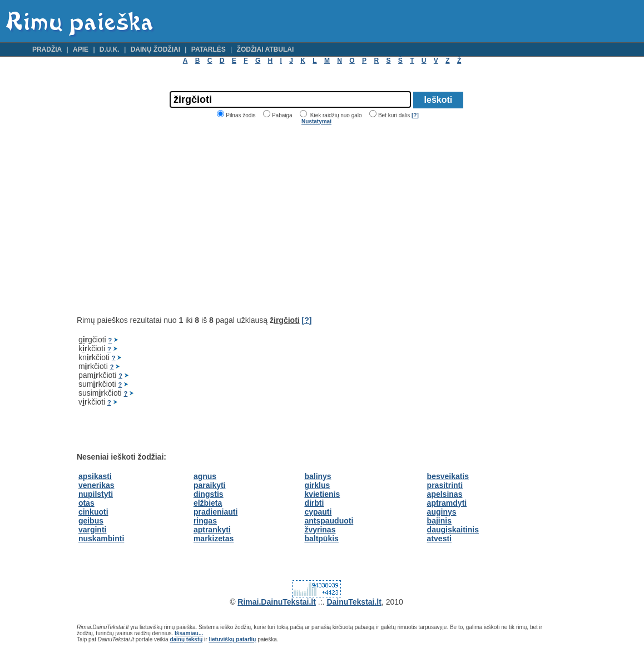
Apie (81, 49)
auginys (442, 512)
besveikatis (448, 476)
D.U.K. (110, 49)
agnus (205, 476)
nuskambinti (101, 539)
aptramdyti (447, 503)
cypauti (318, 512)
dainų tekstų (186, 639)
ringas (205, 521)
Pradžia (47, 49)
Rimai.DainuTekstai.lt (277, 602)
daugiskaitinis (453, 530)
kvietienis (322, 494)
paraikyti (210, 485)
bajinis (439, 521)
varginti (93, 530)
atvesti (439, 539)
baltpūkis (321, 539)
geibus (91, 521)
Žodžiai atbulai (266, 49)
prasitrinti (445, 485)
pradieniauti (216, 512)
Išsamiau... (189, 633)
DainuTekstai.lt (354, 602)
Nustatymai (316, 121)
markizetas (214, 539)
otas (86, 503)
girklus (317, 485)
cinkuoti (93, 512)
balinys (318, 476)
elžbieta (208, 503)
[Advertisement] (170, 220)
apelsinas (445, 494)
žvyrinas (320, 530)
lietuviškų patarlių (232, 639)
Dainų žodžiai (155, 49)
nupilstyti (96, 494)
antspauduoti (329, 521)
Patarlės (209, 49)
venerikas (96, 485)
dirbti (314, 503)
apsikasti (95, 476)
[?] (415, 115)
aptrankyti (212, 530)
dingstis (209, 494)
